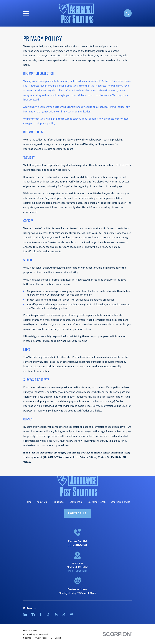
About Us (42, 502)
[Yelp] (56, 614)
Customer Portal (97, 502)
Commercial (76, 502)
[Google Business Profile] (25, 614)
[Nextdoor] (33, 614)
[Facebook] (41, 614)
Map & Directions (77, 571)
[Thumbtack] (64, 614)
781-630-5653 (77, 545)
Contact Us (77, 513)
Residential (58, 502)
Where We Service (120, 502)
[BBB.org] (48, 614)
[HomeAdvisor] (72, 614)
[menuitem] (27, 638)
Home (28, 502)
